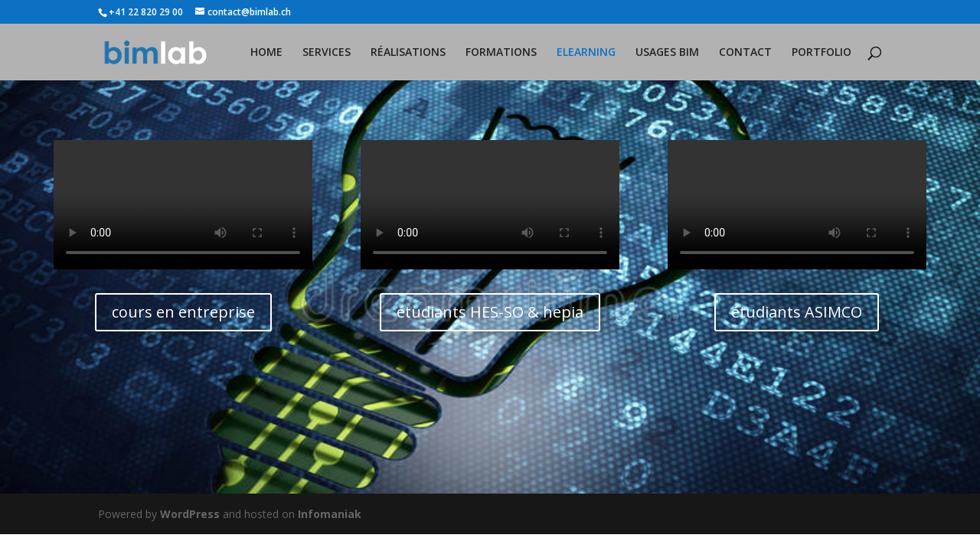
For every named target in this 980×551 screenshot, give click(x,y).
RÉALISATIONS (408, 53)
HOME (266, 53)
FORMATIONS (501, 53)
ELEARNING (586, 53)
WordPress (190, 514)
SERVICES (327, 53)
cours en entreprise (183, 312)
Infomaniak (330, 514)
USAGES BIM (667, 53)
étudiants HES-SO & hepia (490, 312)
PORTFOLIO (822, 53)
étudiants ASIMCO (797, 312)
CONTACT (745, 53)
